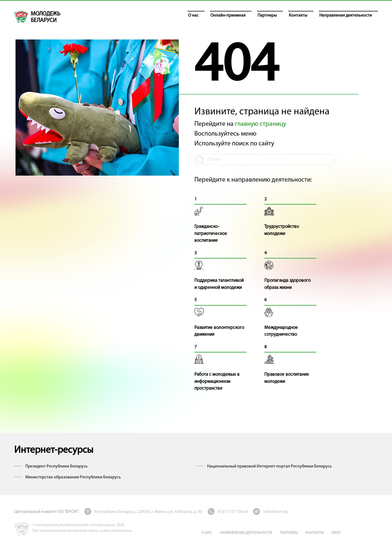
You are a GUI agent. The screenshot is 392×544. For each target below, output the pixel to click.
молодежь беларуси (45, 17)
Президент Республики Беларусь (56, 466)
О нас (207, 533)
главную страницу (261, 124)
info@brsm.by (276, 512)
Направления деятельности (246, 533)
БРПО (336, 533)
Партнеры (289, 533)
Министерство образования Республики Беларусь (73, 477)
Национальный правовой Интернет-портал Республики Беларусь (269, 466)
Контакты (315, 533)
